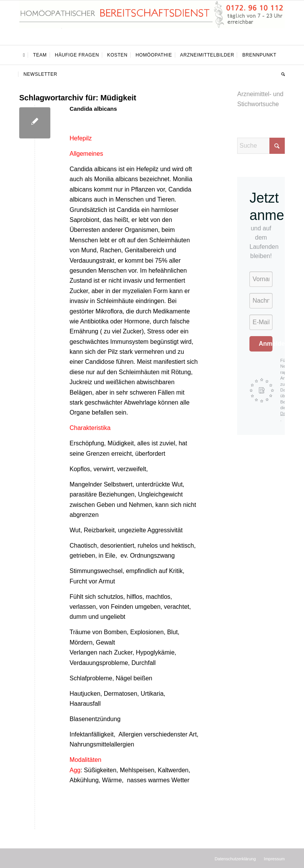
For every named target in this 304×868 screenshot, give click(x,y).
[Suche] (281, 74)
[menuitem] (24, 55)
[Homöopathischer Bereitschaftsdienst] (152, 23)
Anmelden (266, 344)
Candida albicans (93, 109)
